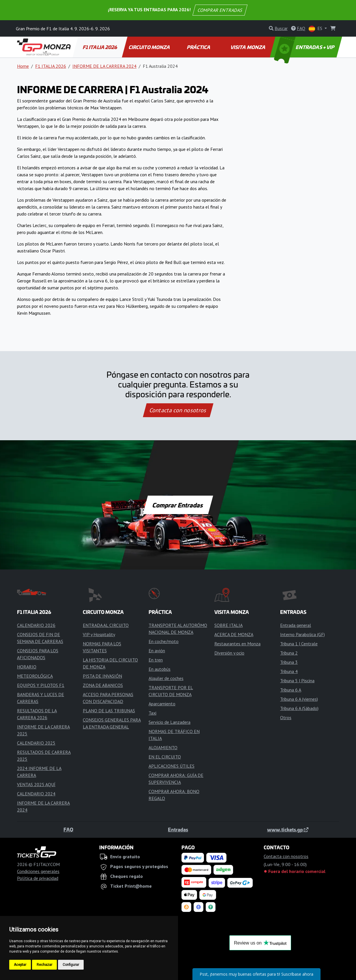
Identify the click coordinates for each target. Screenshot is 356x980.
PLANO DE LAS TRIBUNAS (109, 711)
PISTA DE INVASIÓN (102, 676)
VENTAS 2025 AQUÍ (36, 784)
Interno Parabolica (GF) (302, 634)
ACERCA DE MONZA (234, 634)
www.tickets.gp (288, 829)
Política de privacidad (38, 878)
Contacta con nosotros (178, 410)
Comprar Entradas (178, 505)
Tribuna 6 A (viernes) (299, 699)
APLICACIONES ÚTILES (172, 766)
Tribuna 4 (289, 671)
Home (23, 66)
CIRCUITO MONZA (150, 47)
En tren (156, 660)
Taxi (152, 713)
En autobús (160, 669)
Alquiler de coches (166, 678)
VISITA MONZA (248, 47)
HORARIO (27, 667)
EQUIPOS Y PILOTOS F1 (41, 685)
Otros (286, 717)
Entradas (178, 829)
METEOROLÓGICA (35, 676)
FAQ (68, 829)
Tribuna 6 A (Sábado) (299, 708)
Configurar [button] (71, 965)
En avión (157, 651)
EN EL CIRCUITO (165, 757)
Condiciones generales (38, 871)
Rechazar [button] (44, 965)
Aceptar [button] (20, 965)
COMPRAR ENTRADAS (220, 10)
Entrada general (296, 625)
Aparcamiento (162, 704)
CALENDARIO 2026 (36, 625)
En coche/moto (164, 641)
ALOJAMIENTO (163, 747)
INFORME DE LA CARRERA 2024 (104, 66)
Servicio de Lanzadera (169, 722)
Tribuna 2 (289, 653)
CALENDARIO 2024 (36, 794)
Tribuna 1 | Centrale (299, 644)
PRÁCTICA (199, 47)
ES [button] (316, 29)
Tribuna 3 (289, 662)
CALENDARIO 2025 (36, 743)
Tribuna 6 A (291, 690)
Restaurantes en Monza (237, 644)
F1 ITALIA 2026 (100, 47)
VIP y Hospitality (99, 634)
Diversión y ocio (229, 653)
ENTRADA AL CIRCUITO (106, 625)
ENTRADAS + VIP (305, 47)
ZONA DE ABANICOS (103, 685)
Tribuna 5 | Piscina (297, 681)
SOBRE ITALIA (228, 625)
